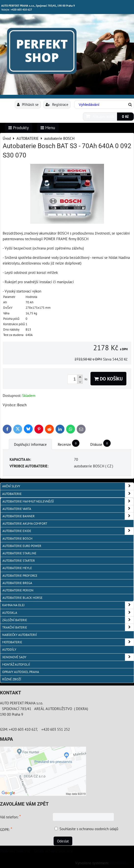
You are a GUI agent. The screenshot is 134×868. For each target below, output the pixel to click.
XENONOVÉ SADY (68, 657)
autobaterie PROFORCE (20, 576)
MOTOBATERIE (68, 642)
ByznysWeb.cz (120, 863)
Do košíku (108, 379)
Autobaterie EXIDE (68, 531)
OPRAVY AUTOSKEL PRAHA (21, 672)
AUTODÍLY (9, 650)
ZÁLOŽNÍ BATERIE (68, 620)
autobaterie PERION (18, 590)
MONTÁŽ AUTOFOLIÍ (16, 665)
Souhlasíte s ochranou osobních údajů (89, 829)
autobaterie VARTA (68, 509)
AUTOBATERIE (68, 494)
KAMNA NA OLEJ (68, 605)
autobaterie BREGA (17, 583)
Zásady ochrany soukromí (53, 851)
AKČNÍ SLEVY (68, 486)
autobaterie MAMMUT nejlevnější (68, 501)
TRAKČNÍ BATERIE (68, 627)
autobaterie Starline (19, 553)
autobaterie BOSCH (17, 539)
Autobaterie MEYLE (17, 568)
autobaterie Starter (19, 561)
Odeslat (63, 841)
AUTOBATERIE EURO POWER (22, 546)
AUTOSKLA (68, 613)
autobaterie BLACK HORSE (22, 598)
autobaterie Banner (68, 516)
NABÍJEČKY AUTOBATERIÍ (20, 635)
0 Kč (125, 116)
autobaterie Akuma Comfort (25, 524)
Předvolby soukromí (15, 851)
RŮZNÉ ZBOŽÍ (12, 679)
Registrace (57, 104)
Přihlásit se (28, 104)
